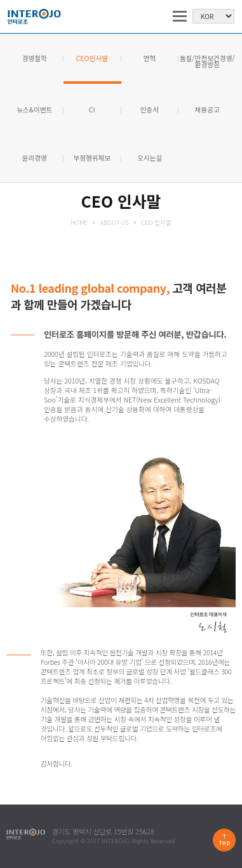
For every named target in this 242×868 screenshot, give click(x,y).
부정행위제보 (92, 158)
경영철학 (35, 59)
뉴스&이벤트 (34, 110)
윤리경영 (35, 158)
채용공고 (207, 110)
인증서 (150, 110)
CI (92, 110)
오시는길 (150, 158)
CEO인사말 (92, 59)
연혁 (149, 59)
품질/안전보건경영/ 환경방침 (207, 62)
